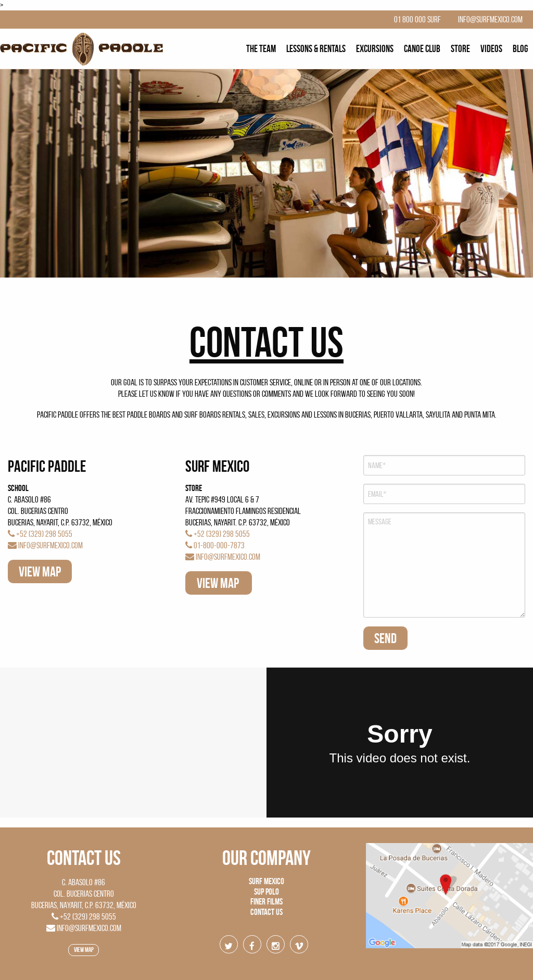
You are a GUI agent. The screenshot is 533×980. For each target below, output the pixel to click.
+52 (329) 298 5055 (40, 534)
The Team (261, 49)
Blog (520, 49)
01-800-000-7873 (215, 545)
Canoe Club (422, 49)
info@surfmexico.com (45, 545)
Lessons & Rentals (316, 49)
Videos (491, 49)
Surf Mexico (266, 881)
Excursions (375, 49)
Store (460, 49)
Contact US (84, 858)
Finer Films (266, 901)
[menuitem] (261, 49)
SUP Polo (266, 891)
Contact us (266, 912)
